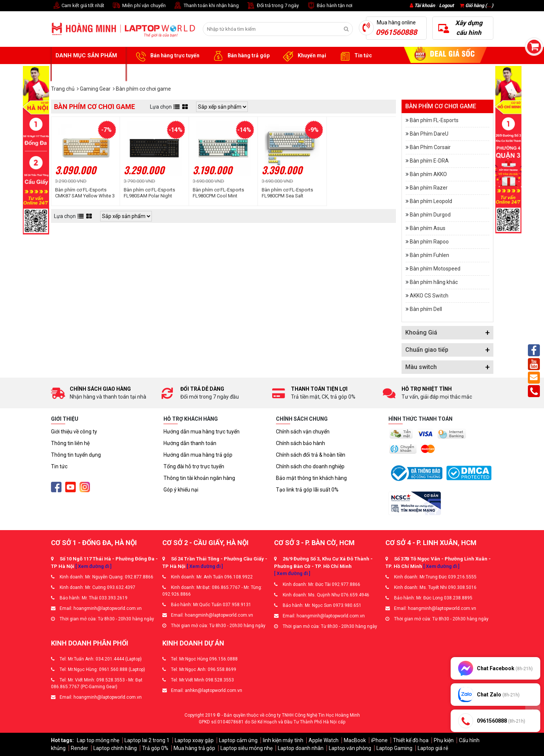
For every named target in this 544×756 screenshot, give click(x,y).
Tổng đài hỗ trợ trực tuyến (194, 466)
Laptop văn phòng (350, 748)
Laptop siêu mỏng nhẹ (247, 748)
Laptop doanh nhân (301, 748)
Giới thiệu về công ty (74, 432)
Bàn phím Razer (429, 188)
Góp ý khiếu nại (181, 490)
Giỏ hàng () (477, 5)
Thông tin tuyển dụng (76, 455)
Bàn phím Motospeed (435, 269)
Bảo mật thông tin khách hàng (311, 478)
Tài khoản (425, 5)
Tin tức (355, 56)
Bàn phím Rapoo (429, 242)
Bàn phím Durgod (430, 215)
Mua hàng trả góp (194, 748)
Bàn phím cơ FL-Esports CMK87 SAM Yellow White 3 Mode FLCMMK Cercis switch (85, 193)
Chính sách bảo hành (300, 443)
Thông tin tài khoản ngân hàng (199, 478)
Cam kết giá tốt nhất (78, 6)
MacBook (355, 740)
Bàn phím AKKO (428, 174)
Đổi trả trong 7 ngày (273, 6)
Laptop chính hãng (115, 748)
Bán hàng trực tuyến (166, 56)
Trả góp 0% (155, 748)
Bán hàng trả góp (240, 56)
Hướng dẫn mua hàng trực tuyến (202, 432)
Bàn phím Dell (426, 309)
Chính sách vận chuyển (303, 432)
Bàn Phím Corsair (430, 147)
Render (79, 748)
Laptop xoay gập (194, 740)
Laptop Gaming (394, 748)
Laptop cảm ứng (238, 740)
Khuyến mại (303, 56)
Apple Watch (324, 740)
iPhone (379, 740)
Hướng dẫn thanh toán (190, 443)
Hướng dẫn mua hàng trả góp (198, 455)
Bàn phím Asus (428, 228)
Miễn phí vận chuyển (139, 6)
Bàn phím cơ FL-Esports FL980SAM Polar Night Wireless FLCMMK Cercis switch (151, 193)
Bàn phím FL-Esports (434, 120)
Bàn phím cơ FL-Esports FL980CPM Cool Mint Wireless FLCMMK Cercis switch (220, 193)
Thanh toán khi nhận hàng (206, 6)
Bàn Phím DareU (429, 134)
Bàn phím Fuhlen (429, 255)
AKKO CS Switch (429, 296)
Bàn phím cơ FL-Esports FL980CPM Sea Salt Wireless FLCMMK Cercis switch (289, 193)
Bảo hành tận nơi (329, 6)
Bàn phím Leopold (431, 201)
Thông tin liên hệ (70, 443)
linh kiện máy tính (283, 740)
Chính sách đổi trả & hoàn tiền (311, 455)
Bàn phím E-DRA (429, 161)
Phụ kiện (444, 740)
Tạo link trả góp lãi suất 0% (307, 490)
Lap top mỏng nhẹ (98, 740)
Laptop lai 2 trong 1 (147, 740)
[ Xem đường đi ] (93, 566)
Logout (446, 5)
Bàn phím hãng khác (434, 282)
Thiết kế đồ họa (411, 740)
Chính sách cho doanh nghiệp (310, 466)
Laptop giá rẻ (433, 748)
